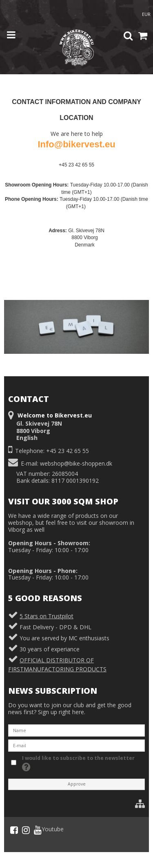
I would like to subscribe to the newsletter (78, 763)
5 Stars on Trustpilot (47, 616)
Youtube (49, 830)
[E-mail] (76, 745)
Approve (77, 784)
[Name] (76, 730)
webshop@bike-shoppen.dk (76, 463)
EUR (146, 14)
